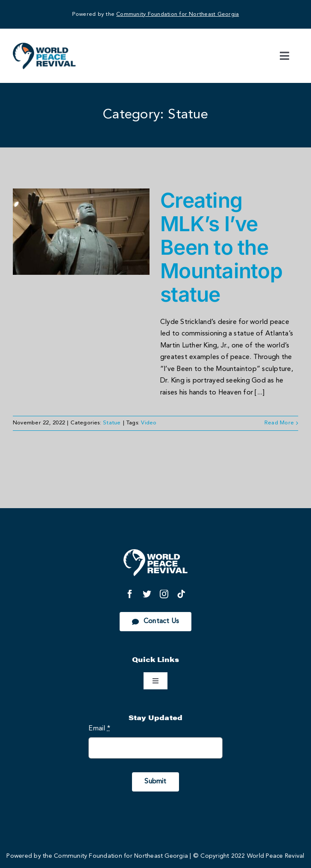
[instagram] (164, 594)
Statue (112, 423)
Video (149, 423)
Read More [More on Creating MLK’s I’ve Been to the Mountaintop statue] (279, 423)
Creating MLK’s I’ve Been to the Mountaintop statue (221, 247)
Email (99, 729)
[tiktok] (181, 594)
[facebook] (130, 594)
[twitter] (147, 594)
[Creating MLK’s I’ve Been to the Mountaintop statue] (81, 232)
